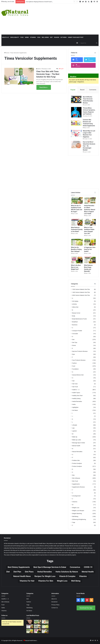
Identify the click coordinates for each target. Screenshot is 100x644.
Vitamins (33, 37)
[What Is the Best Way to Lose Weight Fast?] (77, 260)
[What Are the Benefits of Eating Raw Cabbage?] (77, 242)
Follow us (4, 615)
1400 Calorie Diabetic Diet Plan (81, 292)
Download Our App (86, 608)
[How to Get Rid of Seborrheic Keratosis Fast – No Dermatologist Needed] (76, 145)
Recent (82, 90)
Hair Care (75, 384)
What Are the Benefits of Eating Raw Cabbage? (76, 249)
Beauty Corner (76, 313)
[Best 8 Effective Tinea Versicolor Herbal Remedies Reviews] (76, 99)
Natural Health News (40, 543)
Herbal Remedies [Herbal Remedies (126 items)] (45, 572)
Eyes (74, 354)
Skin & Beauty (15, 37)
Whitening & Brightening (79, 519)
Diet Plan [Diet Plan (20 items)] (17, 572)
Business (75, 325)
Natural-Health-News (31, 641)
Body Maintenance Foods (79, 319)
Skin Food (75, 481)
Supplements (76, 484)
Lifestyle (75, 425)
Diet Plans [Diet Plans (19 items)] (29, 572)
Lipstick (74, 431)
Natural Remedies (77, 452)
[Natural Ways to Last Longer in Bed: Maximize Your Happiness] (76, 133)
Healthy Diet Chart (77, 395)
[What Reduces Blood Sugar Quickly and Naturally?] (90, 260)
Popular (73, 90)
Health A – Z (76, 390)
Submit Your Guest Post (76, 37)
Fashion (57, 37)
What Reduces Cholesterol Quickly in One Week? (77, 229)
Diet (51, 37)
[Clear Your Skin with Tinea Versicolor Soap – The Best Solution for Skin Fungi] (19, 76)
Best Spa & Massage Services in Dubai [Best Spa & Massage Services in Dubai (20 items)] (50, 567)
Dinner (74, 345)
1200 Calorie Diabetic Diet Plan (81, 289)
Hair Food (75, 387)
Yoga (39, 37)
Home (7, 53)
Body (74, 316)
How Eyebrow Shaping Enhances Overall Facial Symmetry (42, 2)
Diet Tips (75, 342)
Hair (73, 381)
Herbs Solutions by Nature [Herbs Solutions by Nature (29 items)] (67, 572)
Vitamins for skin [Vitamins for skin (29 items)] (46, 581)
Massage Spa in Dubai (79, 443)
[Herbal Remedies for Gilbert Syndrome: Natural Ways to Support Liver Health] (90, 200)
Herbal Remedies (77, 401)
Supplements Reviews (78, 487)
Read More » (44, 87)
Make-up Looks (77, 440)
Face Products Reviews (79, 360)
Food (22, 37)
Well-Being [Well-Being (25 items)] (76, 581)
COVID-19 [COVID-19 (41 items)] (88, 567)
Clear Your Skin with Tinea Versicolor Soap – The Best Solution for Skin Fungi (48, 74)
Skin (73, 475)
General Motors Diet (78, 375)
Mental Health (76, 446)
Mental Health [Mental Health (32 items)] (88, 572)
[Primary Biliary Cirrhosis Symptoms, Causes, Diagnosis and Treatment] (76, 112)
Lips (73, 428)
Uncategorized (76, 496)
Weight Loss (76, 508)
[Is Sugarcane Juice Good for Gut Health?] (90, 242)
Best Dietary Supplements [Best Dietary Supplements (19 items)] (19, 567)
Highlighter (75, 407)
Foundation (75, 369)
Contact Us (55, 608)
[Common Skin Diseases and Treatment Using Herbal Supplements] (76, 122)
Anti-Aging (75, 301)
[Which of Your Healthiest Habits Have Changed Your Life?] (90, 222)
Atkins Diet (75, 307)
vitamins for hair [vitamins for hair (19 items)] (27, 581)
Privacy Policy (55, 605)
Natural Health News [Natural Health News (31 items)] (22, 576)
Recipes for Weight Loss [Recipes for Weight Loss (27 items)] (45, 576)
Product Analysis (77, 463)
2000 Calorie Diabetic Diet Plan (81, 295)
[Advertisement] (67, 19)
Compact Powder (77, 331)
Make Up (75, 437)
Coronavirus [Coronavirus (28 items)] (75, 567)
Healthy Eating (76, 398)
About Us (54, 599)
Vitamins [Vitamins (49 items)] (83, 576)
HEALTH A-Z (5, 37)
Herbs (27, 37)
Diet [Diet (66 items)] (8, 572)
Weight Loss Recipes (78, 511)
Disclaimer (54, 602)
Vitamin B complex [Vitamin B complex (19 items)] (67, 576)
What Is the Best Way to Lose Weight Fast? (76, 267)
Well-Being (45, 37)
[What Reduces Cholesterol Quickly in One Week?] (77, 222)
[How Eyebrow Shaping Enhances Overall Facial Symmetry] (30, 622)
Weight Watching (77, 513)
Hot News (64, 37)
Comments (93, 90)
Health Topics (76, 393)
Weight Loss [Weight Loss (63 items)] (62, 581)
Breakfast (75, 322)
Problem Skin (76, 460)
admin (39, 69)
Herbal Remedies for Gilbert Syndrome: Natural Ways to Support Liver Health (90, 210)
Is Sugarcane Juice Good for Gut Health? (90, 249)
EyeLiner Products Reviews (80, 351)
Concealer (75, 334)
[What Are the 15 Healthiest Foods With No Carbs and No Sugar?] (77, 200)
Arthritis (75, 304)
